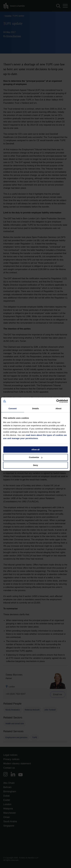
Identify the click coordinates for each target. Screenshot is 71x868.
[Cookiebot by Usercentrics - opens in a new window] (56, 401)
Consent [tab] (13, 408)
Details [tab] (35, 408)
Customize (36, 457)
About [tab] (59, 408)
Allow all (36, 450)
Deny (36, 465)
